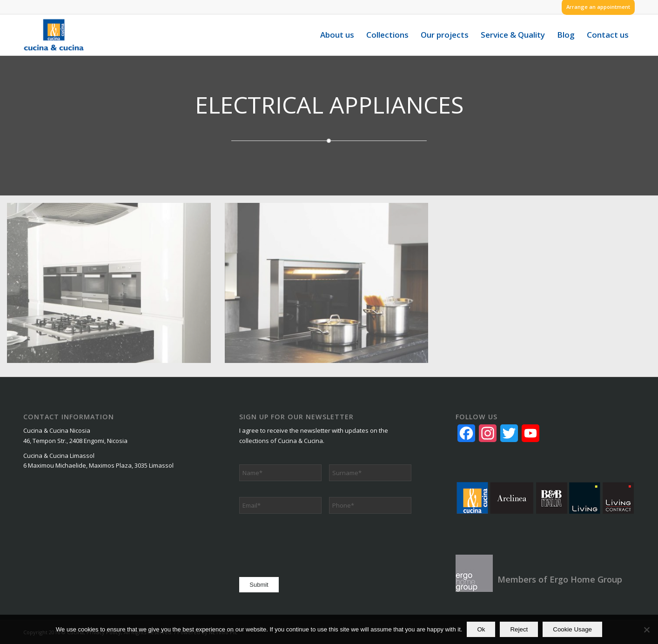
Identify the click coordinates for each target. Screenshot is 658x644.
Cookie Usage (572, 629)
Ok (481, 629)
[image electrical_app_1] (116, 290)
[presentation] (310, 544)
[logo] (54, 35)
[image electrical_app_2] (334, 290)
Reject (519, 629)
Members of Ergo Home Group (560, 579)
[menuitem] (596, 7)
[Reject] (646, 630)
